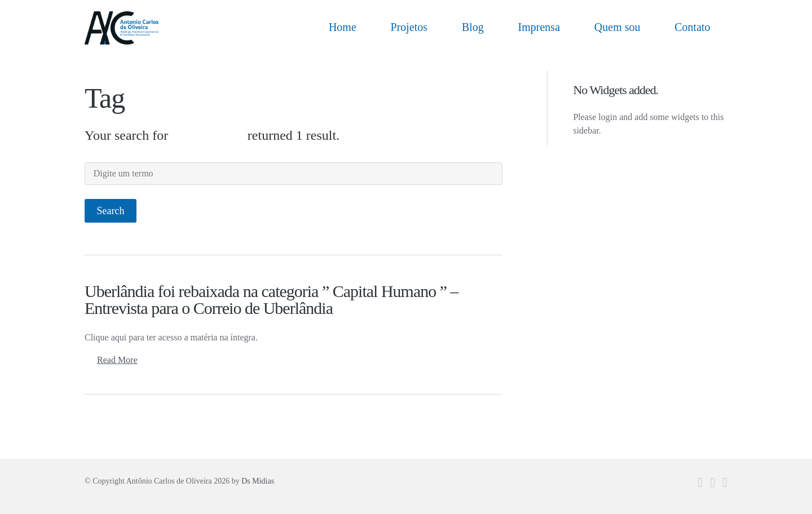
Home (343, 27)
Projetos (409, 27)
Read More (117, 360)
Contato (692, 27)
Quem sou (617, 27)
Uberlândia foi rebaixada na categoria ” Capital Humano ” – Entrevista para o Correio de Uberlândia (272, 300)
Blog (473, 27)
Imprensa (539, 27)
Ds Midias (258, 481)
